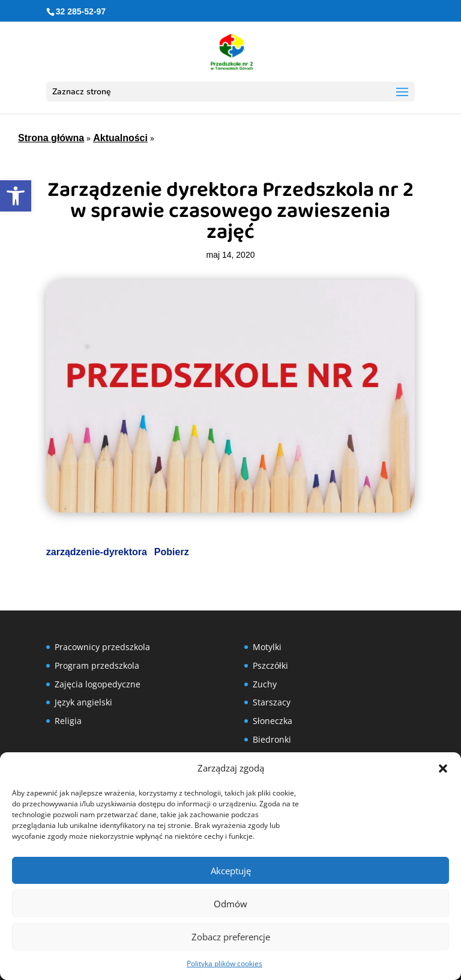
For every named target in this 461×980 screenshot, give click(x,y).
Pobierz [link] (172, 552)
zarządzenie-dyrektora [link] (97, 552)
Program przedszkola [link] (97, 665)
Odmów (230, 904)
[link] (16, 196)
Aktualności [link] (120, 138)
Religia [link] (68, 721)
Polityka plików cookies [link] (224, 963)
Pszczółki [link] (270, 665)
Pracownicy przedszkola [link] (102, 647)
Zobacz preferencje (231, 937)
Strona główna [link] (51, 138)
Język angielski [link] (83, 702)
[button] (443, 768)
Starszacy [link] (272, 702)
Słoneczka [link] (273, 721)
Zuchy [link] (265, 684)
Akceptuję (231, 871)
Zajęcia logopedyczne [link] (98, 684)
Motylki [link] (267, 647)
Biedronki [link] (272, 739)
